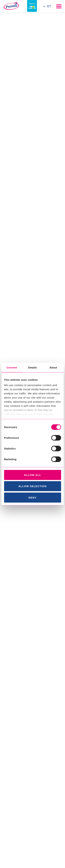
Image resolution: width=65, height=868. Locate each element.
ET (49, 6)
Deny (32, 497)
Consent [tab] (12, 367)
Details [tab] (33, 367)
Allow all (32, 475)
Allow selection (32, 486)
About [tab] (53, 367)
